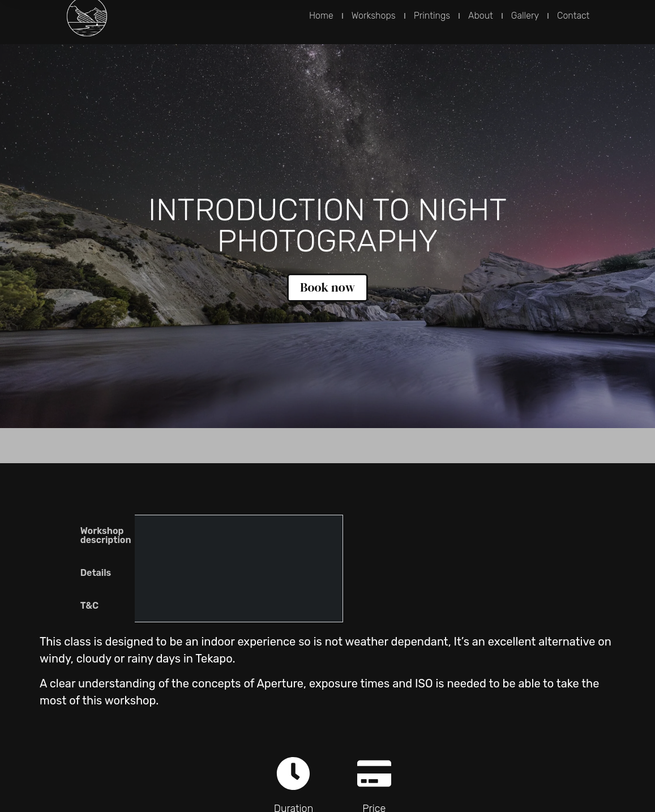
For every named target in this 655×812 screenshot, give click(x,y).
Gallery (525, 16)
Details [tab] (96, 573)
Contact (573, 16)
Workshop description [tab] (106, 535)
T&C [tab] (89, 606)
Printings (432, 16)
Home (321, 16)
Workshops (374, 16)
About (481, 16)
